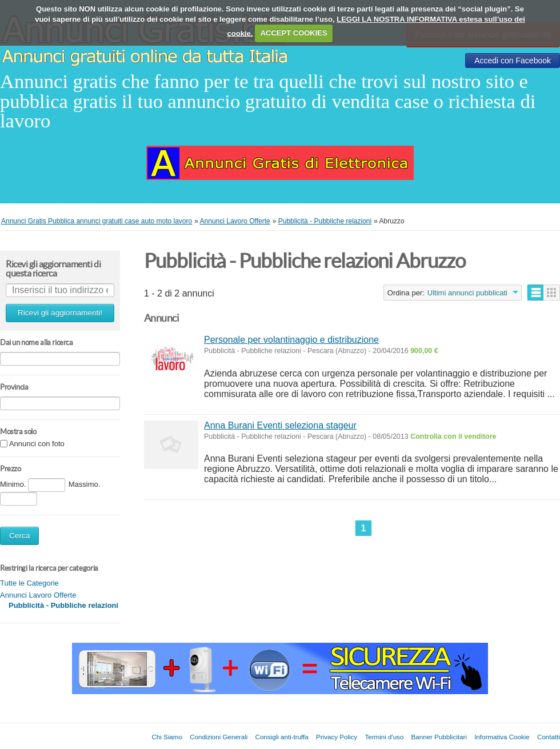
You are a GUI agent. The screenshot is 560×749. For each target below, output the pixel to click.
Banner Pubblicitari (439, 737)
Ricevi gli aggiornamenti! (60, 313)
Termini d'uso (384, 737)
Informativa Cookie (502, 737)
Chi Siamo (167, 737)
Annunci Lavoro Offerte (38, 595)
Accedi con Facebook (513, 61)
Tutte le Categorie (29, 583)
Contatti (549, 737)
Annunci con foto (37, 444)
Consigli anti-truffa (282, 737)
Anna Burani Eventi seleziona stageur (280, 425)
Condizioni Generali (219, 737)
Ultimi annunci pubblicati (467, 293)
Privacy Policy (337, 737)
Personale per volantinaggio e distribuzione (291, 340)
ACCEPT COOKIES (294, 33)
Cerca (19, 536)
